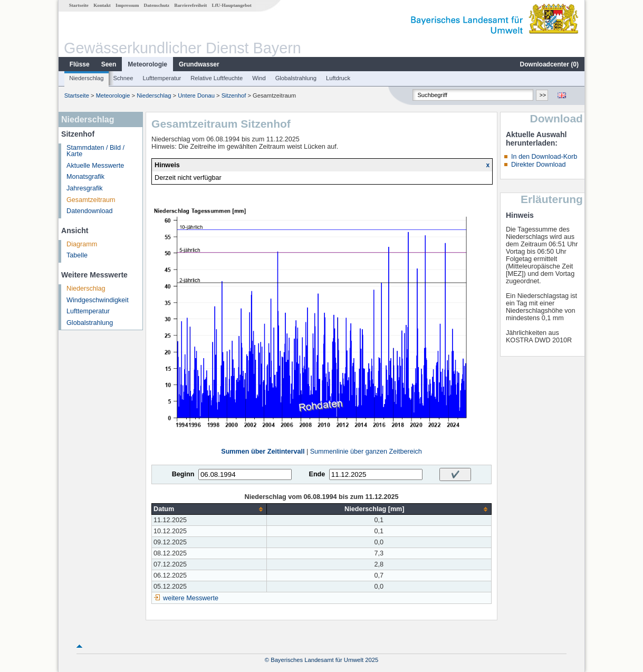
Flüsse (80, 64)
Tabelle (77, 255)
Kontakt (102, 5)
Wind (259, 78)
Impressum (127, 5)
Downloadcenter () (549, 64)
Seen (109, 64)
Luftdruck (338, 78)
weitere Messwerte (191, 598)
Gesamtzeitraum (91, 200)
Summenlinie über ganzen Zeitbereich (366, 452)
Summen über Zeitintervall (263, 452)
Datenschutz (157, 5)
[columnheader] (209, 509)
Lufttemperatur (162, 78)
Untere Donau (196, 95)
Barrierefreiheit (190, 5)
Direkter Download (539, 165)
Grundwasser (199, 64)
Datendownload (90, 211)
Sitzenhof (234, 95)
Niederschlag (86, 78)
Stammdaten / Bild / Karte (95, 151)
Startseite (79, 5)
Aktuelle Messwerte (95, 166)
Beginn (183, 474)
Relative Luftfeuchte (217, 78)
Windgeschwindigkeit (98, 300)
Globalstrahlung (296, 78)
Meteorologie (147, 64)
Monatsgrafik (85, 177)
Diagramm (82, 244)
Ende (317, 474)
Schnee (123, 78)
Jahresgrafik (85, 188)
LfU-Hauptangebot (232, 5)
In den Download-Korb (544, 157)
